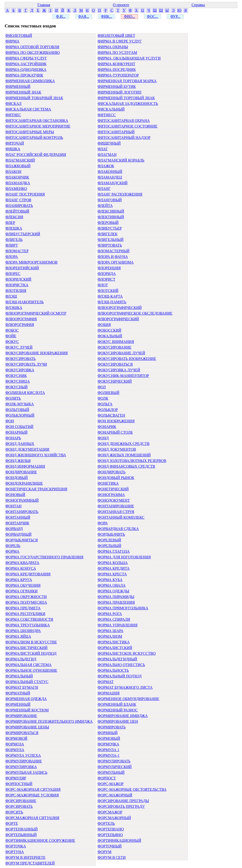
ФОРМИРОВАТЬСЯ (22, 733)
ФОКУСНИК (16, 376)
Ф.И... (61, 16)
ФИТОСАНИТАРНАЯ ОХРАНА (124, 121)
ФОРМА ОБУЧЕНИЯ (23, 585)
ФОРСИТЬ (14, 812)
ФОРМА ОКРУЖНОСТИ (26, 597)
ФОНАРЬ (13, 438)
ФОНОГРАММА (111, 495)
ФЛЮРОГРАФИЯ (20, 325)
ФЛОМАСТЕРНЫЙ (114, 251)
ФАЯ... (84, 16)
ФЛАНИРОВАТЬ (19, 206)
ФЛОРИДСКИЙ (18, 279)
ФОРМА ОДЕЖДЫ (113, 591)
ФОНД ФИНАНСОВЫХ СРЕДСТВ (126, 466)
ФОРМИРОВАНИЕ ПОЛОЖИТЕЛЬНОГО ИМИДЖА (49, 721)
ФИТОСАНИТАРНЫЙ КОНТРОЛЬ (34, 138)
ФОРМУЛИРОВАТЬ (114, 761)
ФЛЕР (10, 223)
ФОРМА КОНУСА (21, 568)
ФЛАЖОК (106, 166)
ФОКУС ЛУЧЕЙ (19, 347)
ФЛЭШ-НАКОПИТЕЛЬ (25, 302)
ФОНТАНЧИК (17, 523)
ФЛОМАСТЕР (17, 251)
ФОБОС (12, 330)
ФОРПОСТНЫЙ (19, 784)
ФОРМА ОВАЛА (112, 585)
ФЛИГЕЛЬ (14, 240)
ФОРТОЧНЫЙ (110, 846)
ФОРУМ (104, 852)
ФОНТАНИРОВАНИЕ (116, 506)
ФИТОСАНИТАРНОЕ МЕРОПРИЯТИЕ (38, 126)
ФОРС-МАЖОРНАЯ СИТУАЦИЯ (33, 789)
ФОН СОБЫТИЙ (19, 427)
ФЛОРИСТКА (17, 285)
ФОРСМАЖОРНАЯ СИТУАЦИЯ (32, 818)
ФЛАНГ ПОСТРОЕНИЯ (25, 194)
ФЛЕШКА (14, 228)
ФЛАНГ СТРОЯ (18, 200)
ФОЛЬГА (105, 404)
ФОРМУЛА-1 (109, 755)
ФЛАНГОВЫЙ (110, 200)
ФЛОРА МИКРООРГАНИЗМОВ (31, 262)
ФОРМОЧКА (108, 744)
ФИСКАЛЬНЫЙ (111, 109)
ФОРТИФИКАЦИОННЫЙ (119, 840)
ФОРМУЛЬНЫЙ (111, 772)
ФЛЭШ (11, 296)
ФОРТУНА (15, 852)
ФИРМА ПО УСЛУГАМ (117, 53)
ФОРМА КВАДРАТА (22, 563)
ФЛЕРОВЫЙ (108, 223)
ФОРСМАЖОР (110, 812)
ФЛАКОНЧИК (17, 177)
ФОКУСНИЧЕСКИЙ (115, 381)
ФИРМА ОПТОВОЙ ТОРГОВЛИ (32, 47)
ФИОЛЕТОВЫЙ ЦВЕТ (116, 36)
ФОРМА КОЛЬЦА (113, 563)
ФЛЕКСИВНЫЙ (111, 211)
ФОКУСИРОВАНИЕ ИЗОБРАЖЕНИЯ (37, 353)
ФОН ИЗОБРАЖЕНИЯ (116, 421)
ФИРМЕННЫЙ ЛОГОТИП (119, 92)
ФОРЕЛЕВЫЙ (109, 540)
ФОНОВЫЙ (15, 495)
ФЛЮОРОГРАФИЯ (21, 319)
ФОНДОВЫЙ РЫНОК (116, 478)
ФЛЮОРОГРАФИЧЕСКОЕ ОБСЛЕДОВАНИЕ (135, 313)
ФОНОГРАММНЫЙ (22, 500)
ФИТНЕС (13, 115)
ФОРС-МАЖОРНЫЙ (115, 795)
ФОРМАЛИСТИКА (114, 642)
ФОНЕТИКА (108, 483)
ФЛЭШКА (14, 308)
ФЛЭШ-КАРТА (110, 296)
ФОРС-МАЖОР (111, 784)
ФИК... (107, 16)
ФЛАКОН (13, 172)
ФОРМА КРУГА (19, 580)
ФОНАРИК (107, 427)
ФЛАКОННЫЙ (110, 172)
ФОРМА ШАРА (110, 631)
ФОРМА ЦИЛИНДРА (23, 631)
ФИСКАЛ (13, 104)
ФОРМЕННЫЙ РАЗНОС (118, 710)
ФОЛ (102, 387)
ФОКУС (12, 342)
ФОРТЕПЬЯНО (110, 835)
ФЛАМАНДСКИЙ (113, 183)
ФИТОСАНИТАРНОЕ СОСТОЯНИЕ (127, 126)
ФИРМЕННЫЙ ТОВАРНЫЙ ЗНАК (34, 98)
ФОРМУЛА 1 (108, 750)
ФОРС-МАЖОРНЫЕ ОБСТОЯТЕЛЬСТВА (132, 789)
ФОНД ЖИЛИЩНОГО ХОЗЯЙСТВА (36, 455)
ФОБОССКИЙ (109, 330)
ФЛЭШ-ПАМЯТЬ (112, 302)
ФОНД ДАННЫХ (20, 444)
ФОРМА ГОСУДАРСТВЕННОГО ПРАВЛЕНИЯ (44, 557)
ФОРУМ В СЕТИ (112, 857)
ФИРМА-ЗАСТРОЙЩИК (26, 64)
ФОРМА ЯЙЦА (18, 636)
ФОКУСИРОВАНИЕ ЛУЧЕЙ (121, 353)
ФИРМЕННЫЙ (18, 87)
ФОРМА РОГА (110, 614)
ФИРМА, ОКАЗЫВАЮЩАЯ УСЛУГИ (129, 58)
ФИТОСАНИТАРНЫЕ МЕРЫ (30, 132)
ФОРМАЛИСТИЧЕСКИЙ (26, 648)
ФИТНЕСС (107, 115)
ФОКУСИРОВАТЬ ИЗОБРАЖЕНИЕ (127, 359)
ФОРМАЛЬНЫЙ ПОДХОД (120, 676)
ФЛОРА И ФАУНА (113, 257)
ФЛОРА (12, 257)
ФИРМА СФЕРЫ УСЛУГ (26, 58)
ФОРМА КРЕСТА (112, 574)
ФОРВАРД (14, 529)
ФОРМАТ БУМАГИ (22, 687)
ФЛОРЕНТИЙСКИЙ (22, 268)
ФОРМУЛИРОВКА (21, 767)
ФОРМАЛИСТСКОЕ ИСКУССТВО (127, 653)
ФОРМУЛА (15, 750)
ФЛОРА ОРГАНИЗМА (116, 262)
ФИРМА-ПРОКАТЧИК (24, 75)
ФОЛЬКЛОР (108, 410)
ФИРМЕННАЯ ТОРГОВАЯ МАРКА (127, 81)
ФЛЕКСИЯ (14, 217)
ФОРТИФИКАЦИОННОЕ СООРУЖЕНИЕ (40, 840)
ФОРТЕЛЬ (106, 823)
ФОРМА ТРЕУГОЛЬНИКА (28, 625)
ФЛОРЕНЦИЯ (109, 268)
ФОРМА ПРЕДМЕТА (23, 608)
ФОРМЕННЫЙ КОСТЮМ (27, 710)
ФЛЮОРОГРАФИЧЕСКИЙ (120, 308)
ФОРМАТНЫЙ (18, 693)
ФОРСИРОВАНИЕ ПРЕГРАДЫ (123, 801)
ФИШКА (13, 149)
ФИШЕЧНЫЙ (109, 143)
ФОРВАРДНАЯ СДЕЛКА (118, 529)
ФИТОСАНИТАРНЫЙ (116, 132)
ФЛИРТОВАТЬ (110, 245)
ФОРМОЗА (15, 744)
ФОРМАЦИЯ (109, 693)
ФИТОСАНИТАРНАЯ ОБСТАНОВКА (37, 121)
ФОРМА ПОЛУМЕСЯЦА (26, 602)
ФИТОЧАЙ (15, 143)
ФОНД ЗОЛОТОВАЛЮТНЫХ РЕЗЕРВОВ (132, 461)
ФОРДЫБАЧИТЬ (111, 534)
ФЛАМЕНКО (16, 189)
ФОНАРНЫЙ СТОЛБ (115, 432)
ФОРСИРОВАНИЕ (21, 801)
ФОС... (152, 16)
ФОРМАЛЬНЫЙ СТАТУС (27, 682)
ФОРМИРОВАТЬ (112, 727)
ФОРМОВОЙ (16, 738)
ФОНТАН (13, 506)
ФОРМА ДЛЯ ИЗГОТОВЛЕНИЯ (124, 557)
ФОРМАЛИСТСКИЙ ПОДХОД (31, 653)
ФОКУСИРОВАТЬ (21, 359)
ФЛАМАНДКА (18, 183)
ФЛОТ (103, 285)
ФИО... (130, 16)
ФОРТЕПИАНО (111, 829)
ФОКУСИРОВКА (20, 370)
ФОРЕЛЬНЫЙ (109, 546)
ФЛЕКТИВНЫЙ (111, 217)
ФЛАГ (103, 149)
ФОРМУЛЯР (16, 778)
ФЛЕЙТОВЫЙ (17, 211)
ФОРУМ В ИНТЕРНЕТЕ (26, 857)
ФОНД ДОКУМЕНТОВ (117, 449)
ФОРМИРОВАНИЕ (21, 716)
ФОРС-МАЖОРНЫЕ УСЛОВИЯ (32, 795)
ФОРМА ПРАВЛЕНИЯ (116, 602)
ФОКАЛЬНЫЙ (110, 336)
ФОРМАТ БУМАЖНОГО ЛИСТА (125, 687)
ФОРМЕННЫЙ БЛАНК (117, 704)
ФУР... (175, 16)
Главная (44, 5)
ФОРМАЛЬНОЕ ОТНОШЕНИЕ (31, 670)
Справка (198, 5)
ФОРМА (12, 551)
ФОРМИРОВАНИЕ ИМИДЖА (123, 716)
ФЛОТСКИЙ (108, 291)
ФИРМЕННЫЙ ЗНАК (23, 92)
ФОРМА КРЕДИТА (114, 568)
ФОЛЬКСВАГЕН (111, 415)
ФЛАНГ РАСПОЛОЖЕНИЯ (120, 194)
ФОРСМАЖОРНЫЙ (114, 818)
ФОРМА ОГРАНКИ (22, 591)
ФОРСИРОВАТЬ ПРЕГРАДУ (121, 806)
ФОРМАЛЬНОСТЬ (113, 670)
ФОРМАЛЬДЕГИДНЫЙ (117, 659)
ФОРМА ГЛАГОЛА (114, 551)
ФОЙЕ (11, 336)
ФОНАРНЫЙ (16, 432)
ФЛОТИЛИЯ (16, 291)
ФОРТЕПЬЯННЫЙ (21, 835)
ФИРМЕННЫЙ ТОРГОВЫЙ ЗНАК (126, 98)
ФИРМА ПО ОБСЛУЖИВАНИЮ (33, 53)
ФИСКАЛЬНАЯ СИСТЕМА (28, 109)
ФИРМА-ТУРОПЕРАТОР (118, 75)
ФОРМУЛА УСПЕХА (23, 755)
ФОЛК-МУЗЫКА (20, 404)
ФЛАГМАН (107, 155)
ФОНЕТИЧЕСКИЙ (113, 489)
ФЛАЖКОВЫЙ (18, 166)
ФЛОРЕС (13, 274)
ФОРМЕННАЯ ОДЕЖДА (26, 699)
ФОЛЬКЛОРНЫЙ (20, 415)
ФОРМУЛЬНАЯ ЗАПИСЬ (26, 772)
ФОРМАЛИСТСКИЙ (115, 648)
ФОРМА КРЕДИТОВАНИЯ (28, 574)
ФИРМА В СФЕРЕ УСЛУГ (120, 41)
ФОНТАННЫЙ (18, 517)
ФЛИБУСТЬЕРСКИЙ (23, 234)
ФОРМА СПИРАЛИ (114, 619)
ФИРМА (12, 41)
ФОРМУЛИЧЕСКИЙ (115, 767)
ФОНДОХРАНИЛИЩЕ (24, 483)
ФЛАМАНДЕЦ (110, 177)
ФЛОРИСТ (106, 279)
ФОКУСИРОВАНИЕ (115, 347)
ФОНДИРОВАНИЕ (21, 472)
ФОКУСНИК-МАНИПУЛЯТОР (123, 376)
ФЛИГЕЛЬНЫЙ (111, 240)
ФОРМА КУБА (110, 580)
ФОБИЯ (104, 325)
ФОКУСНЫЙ (17, 387)
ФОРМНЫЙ (108, 733)
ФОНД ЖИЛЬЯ (18, 461)
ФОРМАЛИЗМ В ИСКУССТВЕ (31, 642)
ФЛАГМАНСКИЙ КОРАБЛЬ (121, 160)
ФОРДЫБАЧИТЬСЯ (22, 540)
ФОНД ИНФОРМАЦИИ (25, 466)
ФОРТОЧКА (16, 846)
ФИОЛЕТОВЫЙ (19, 36)
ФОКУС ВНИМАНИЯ (116, 342)
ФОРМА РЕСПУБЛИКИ (25, 614)
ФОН (10, 421)
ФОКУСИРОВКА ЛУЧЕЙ (119, 370)
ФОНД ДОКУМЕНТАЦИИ (27, 449)
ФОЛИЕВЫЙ (108, 393)
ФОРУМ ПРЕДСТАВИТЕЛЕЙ (30, 863)
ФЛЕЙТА (105, 206)
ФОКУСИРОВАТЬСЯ (115, 364)
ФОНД (103, 438)
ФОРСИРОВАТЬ (19, 806)
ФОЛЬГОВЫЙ (17, 410)
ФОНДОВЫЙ (17, 478)
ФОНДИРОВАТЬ (112, 472)
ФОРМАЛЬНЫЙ (19, 676)
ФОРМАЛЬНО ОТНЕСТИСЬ (121, 665)
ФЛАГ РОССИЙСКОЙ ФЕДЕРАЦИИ (36, 155)
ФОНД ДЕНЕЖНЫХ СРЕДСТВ (124, 444)
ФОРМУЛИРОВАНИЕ (24, 761)
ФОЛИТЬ (13, 398)
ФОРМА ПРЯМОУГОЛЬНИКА (123, 608)
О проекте (121, 5)
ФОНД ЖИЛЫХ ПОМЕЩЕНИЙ (124, 455)
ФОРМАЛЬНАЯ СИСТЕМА (28, 665)
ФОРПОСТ (107, 778)
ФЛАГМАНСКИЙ (20, 160)
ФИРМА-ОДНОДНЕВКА (26, 70)
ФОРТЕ (12, 823)
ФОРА (103, 523)
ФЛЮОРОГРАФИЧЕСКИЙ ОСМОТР (36, 313)
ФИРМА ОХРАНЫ (113, 47)
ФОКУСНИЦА (18, 381)
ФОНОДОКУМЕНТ (114, 500)
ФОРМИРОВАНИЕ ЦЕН (118, 721)
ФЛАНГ (104, 189)
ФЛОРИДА (107, 274)
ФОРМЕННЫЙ (18, 704)
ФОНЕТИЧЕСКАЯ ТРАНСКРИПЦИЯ (36, 489)
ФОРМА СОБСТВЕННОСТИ (29, 619)
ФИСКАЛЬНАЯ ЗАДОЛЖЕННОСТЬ (128, 104)
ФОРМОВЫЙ (109, 738)
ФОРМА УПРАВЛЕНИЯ (118, 625)
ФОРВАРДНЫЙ (18, 534)
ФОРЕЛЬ (13, 546)
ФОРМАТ (106, 682)
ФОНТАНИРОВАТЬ (22, 512)
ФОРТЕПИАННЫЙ (22, 829)
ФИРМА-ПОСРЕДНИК (117, 70)
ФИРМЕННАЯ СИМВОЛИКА (30, 81)
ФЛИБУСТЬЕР (110, 228)
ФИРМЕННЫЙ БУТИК (117, 87)
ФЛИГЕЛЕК (108, 234)
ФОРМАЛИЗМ (110, 636)
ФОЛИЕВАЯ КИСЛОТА (25, 393)
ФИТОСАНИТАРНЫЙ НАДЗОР (124, 138)
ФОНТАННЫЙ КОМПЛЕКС (121, 517)
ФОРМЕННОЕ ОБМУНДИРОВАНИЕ (128, 699)
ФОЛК (103, 398)
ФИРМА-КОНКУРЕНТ (116, 64)
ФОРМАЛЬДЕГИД (21, 659)
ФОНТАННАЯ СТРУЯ (116, 512)
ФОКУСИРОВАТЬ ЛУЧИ (26, 364)
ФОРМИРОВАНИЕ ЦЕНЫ (27, 727)
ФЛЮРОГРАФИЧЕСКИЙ (118, 319)
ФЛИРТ (12, 245)
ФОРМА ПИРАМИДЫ (116, 597)
